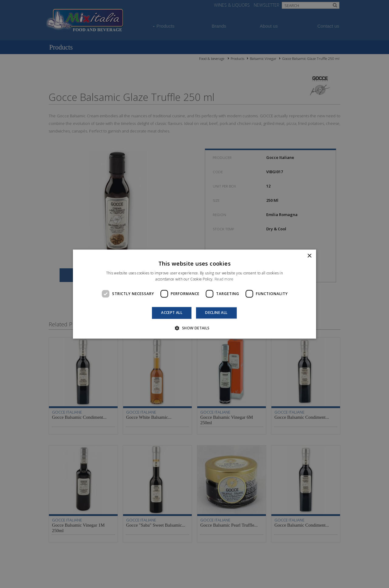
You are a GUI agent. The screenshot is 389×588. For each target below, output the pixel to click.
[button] (194, 328)
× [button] (309, 256)
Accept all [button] (172, 313)
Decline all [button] (216, 313)
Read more (224, 279)
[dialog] (194, 294)
